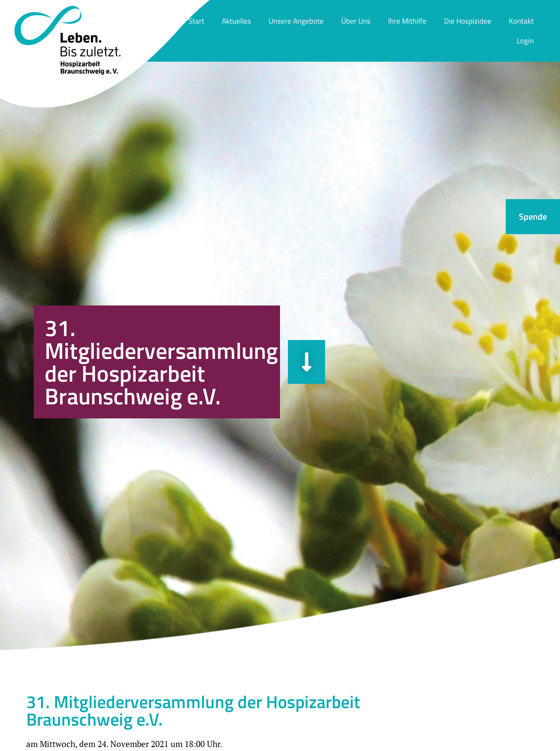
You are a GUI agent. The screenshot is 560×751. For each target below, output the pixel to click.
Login (525, 41)
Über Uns (356, 21)
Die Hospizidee (468, 21)
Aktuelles (236, 21)
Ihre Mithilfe (407, 21)
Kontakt (521, 21)
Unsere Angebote (296, 21)
